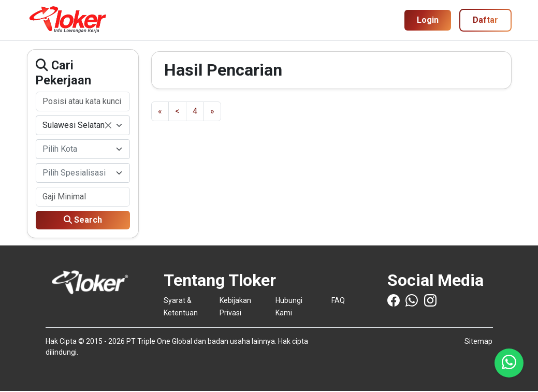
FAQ (338, 300)
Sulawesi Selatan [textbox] (77, 126)
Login (428, 20)
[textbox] (77, 149)
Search (83, 220)
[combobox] (83, 125)
